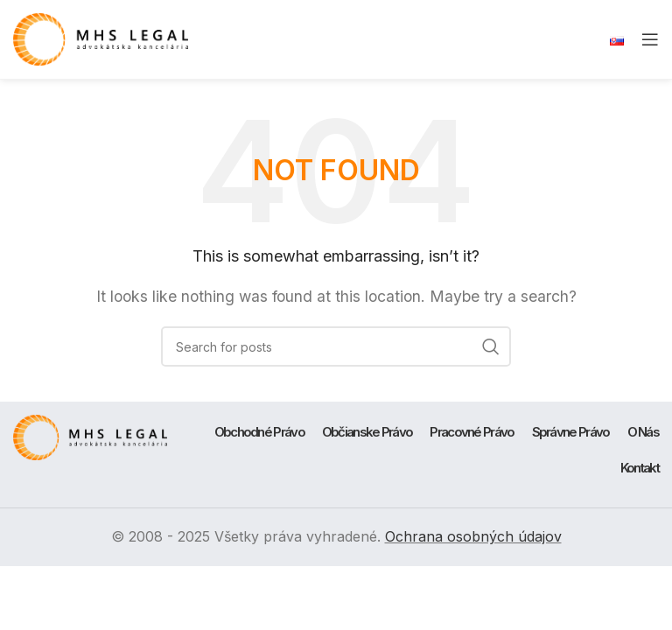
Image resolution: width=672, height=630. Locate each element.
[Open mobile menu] (650, 39)
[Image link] (90, 437)
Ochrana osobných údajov (473, 536)
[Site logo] (101, 38)
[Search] (336, 346)
